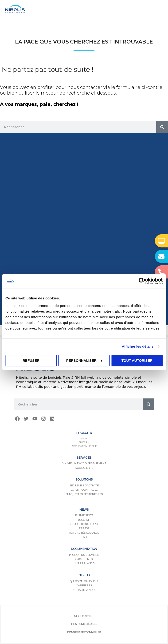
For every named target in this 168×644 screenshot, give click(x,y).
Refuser (31, 360)
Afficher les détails (138, 346)
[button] (161, 241)
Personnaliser (84, 360)
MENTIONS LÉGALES (84, 624)
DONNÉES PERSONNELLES (84, 632)
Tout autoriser (137, 360)
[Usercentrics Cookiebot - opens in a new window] (142, 281)
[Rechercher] (162, 127)
